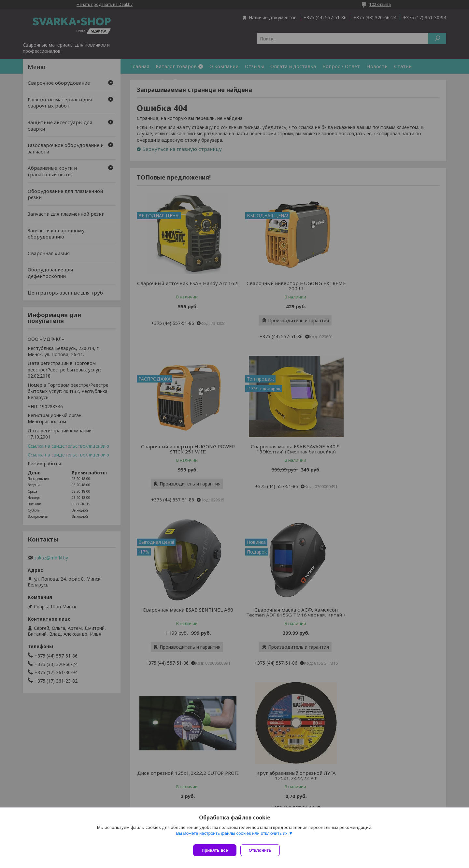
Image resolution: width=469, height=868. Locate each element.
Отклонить (263, 850)
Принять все (215, 850)
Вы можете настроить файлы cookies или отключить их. (232, 836)
